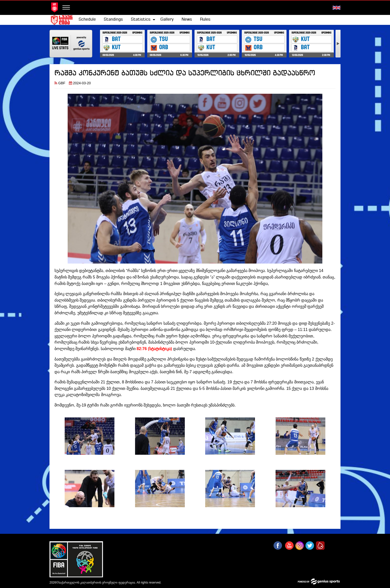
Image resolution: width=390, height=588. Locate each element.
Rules (205, 20)
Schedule (87, 20)
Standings (113, 20)
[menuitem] (87, 20)
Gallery (167, 20)
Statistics (141, 20)
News (187, 20)
